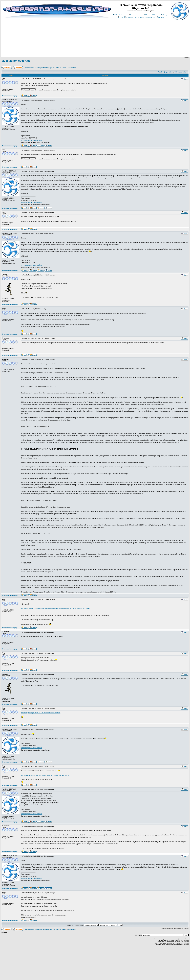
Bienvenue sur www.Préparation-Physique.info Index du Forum (45, 68)
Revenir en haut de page (10, 96)
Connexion (161, 17)
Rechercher (123, 15)
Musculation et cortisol (16, 61)
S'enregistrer (165, 15)
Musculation (72, 68)
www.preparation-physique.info (32, 140)
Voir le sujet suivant (181, 72)
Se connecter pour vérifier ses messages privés (140, 17)
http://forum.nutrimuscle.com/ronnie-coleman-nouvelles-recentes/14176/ (45, 775)
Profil (120, 17)
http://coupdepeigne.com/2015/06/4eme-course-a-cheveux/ (41, 713)
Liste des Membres (136, 15)
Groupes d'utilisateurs (152, 15)
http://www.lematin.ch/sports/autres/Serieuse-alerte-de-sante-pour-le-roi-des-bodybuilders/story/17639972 (56, 608)
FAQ (115, 15)
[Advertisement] (64, 49)
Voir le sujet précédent (166, 72)
